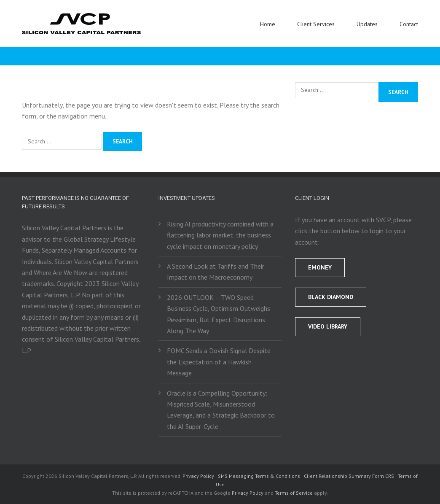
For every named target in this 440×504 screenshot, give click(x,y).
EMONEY (320, 267)
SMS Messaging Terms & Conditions (259, 476)
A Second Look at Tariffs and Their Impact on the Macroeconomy (216, 272)
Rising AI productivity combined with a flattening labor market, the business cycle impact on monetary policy (220, 235)
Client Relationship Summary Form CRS (349, 476)
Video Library (328, 326)
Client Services (316, 24)
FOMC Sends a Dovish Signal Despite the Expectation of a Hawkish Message (219, 362)
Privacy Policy (198, 476)
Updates (367, 24)
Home (268, 24)
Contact (409, 24)
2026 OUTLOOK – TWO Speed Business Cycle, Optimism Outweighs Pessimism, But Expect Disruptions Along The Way (219, 314)
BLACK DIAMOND (331, 297)
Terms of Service (294, 493)
